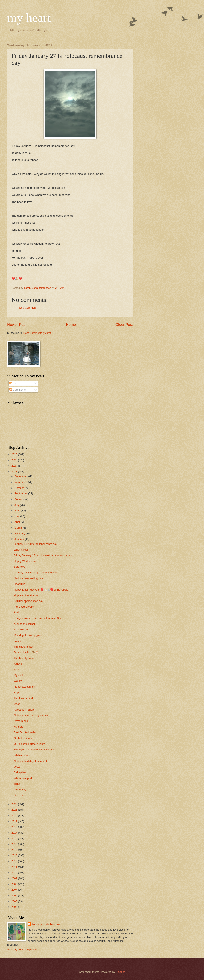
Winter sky (20, 790)
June (18, 511)
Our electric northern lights (29, 744)
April (17, 522)
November (21, 482)
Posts (14, 383)
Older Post (124, 325)
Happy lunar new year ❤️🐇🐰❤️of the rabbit (41, 590)
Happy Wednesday (25, 561)
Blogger (120, 972)
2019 (15, 821)
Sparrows (19, 567)
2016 (15, 838)
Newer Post (17, 325)
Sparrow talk (21, 629)
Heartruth (19, 584)
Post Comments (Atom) (37, 333)
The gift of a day (23, 647)
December (21, 476)
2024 (15, 466)
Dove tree (20, 795)
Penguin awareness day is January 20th (37, 618)
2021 (15, 810)
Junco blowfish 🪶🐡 (26, 652)
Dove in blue (21, 721)
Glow (17, 767)
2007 (15, 890)
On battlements (23, 738)
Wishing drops (22, 755)
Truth (17, 784)
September (21, 493)
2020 (15, 816)
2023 (15, 472)
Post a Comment (27, 308)
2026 (15, 454)
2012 (15, 861)
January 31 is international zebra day (35, 544)
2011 (15, 867)
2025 (15, 460)
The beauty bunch (24, 658)
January (19, 539)
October (19, 488)
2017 (15, 833)
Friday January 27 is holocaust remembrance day (43, 555)
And (16, 612)
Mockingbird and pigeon (28, 635)
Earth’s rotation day (25, 732)
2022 (15, 804)
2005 (15, 901)
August (19, 499)
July (17, 505)
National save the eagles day (31, 715)
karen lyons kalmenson (47, 924)
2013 (15, 855)
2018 (15, 827)
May (17, 516)
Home (71, 325)
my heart (29, 18)
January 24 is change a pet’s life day (35, 572)
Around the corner (24, 624)
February (20, 533)
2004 (15, 907)
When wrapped (23, 778)
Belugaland (20, 772)
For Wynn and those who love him (34, 749)
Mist (16, 670)
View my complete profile (22, 950)
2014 (15, 850)
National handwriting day (28, 578)
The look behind (23, 698)
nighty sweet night (24, 687)
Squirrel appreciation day (28, 601)
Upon (17, 704)
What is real (21, 550)
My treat (19, 727)
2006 (15, 895)
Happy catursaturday (26, 595)
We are (18, 681)
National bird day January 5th (31, 761)
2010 (15, 873)
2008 (15, 884)
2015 (15, 844)
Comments (18, 390)
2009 (15, 878)
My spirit (19, 675)
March (18, 528)
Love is (18, 641)
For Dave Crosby (24, 607)
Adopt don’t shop (24, 710)
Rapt (17, 692)
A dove (18, 664)
